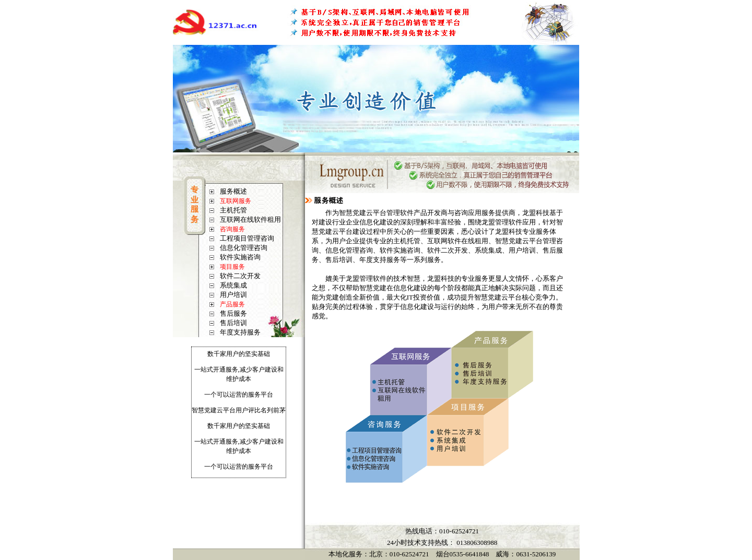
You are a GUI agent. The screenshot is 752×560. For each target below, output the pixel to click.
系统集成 (233, 285)
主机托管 (233, 210)
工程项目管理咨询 (247, 238)
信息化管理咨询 (244, 248)
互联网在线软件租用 (250, 219)
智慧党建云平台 (363, 213)
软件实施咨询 (240, 257)
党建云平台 (505, 297)
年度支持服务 (240, 332)
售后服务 (233, 313)
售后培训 (233, 323)
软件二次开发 (240, 276)
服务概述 (233, 191)
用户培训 (233, 295)
